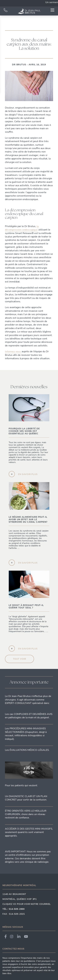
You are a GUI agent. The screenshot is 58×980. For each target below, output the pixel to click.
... (26, 549)
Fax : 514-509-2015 (14, 914)
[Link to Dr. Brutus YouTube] (26, 937)
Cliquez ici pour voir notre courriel (27, 904)
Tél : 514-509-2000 (14, 909)
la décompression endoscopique (22, 228)
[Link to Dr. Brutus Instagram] (12, 937)
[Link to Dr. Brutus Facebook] (6, 937)
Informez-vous (13, 352)
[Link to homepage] (29, 11)
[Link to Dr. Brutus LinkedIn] (19, 937)
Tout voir (19, 659)
